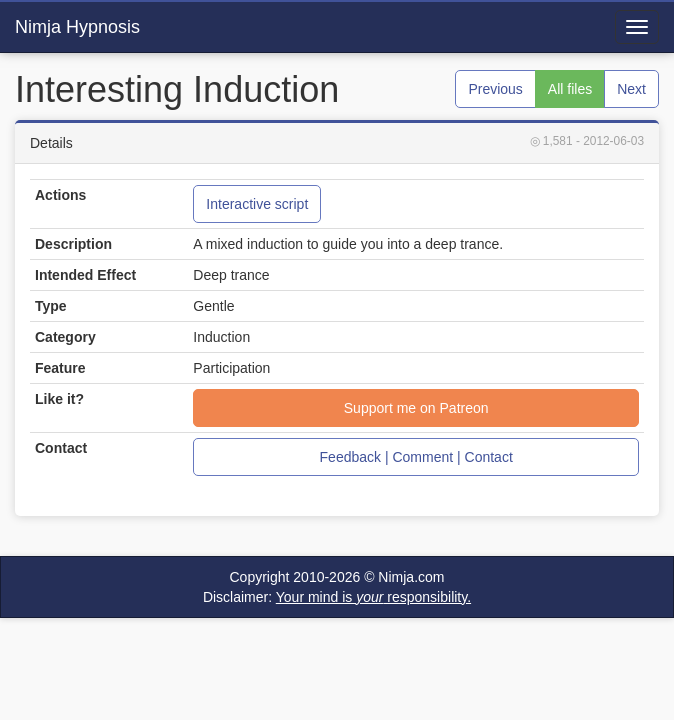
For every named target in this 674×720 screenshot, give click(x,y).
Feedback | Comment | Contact (416, 457)
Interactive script (257, 204)
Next (631, 89)
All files (570, 89)
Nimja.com (411, 577)
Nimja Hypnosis (77, 27)
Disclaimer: (337, 597)
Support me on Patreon (416, 408)
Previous (495, 89)
